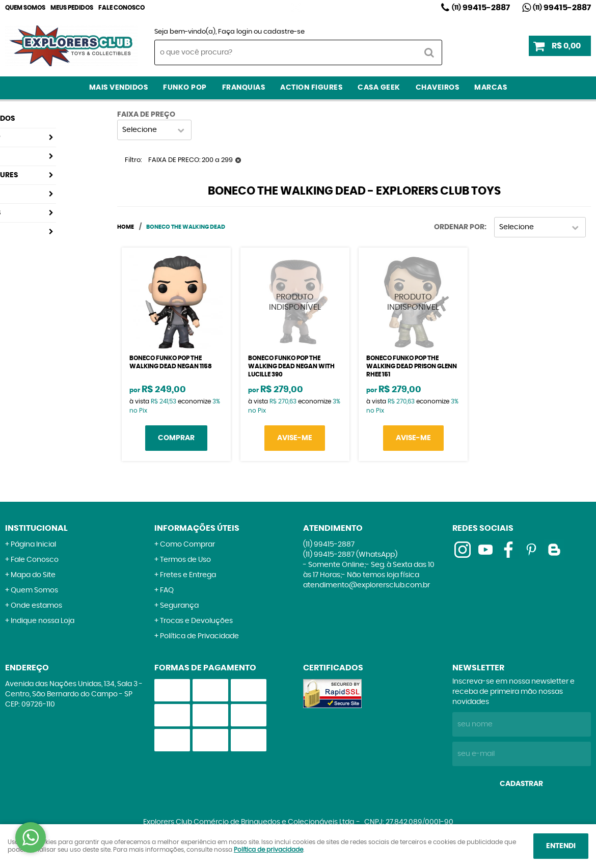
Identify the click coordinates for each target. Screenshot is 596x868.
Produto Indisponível (295, 302)
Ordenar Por (459, 227)
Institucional (36, 528)
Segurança (179, 606)
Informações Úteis (197, 528)
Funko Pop (185, 88)
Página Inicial (33, 545)
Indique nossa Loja (43, 621)
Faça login (235, 32)
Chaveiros (438, 88)
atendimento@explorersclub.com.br (367, 585)
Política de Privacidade (199, 636)
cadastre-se (284, 32)
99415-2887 (481, 8)
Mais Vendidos (119, 88)
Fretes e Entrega (188, 575)
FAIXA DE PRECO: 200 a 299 (191, 160)
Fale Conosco (121, 8)
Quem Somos (25, 8)
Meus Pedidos (72, 8)
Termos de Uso (185, 560)
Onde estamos (36, 606)
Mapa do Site (33, 575)
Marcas (491, 88)
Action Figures (311, 88)
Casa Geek (379, 88)
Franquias (244, 88)
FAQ (167, 590)
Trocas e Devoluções (196, 621)
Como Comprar (187, 545)
